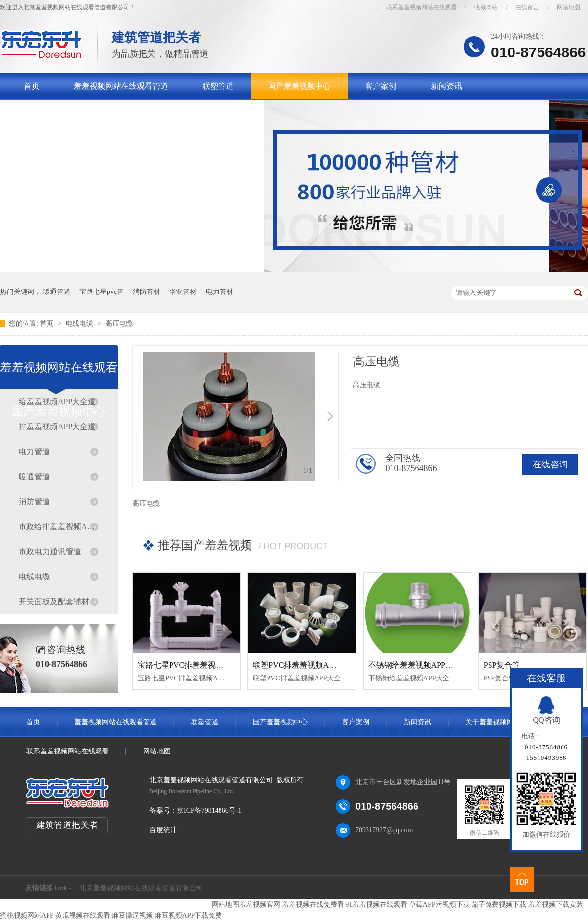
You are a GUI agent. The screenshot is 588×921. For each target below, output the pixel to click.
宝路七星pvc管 (101, 292)
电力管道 (34, 451)
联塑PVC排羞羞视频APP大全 (303, 665)
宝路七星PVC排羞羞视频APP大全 (196, 665)
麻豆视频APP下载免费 (189, 915)
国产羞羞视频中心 (299, 86)
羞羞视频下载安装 (556, 905)
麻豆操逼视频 (132, 915)
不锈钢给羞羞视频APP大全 (415, 665)
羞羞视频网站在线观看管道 (121, 86)
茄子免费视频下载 (499, 905)
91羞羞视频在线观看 (376, 905)
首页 (32, 86)
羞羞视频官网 (260, 905)
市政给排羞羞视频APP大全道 (58, 526)
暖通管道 (57, 292)
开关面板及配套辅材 (54, 601)
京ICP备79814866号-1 (209, 811)
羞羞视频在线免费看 (313, 905)
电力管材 (220, 292)
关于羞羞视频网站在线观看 (71, 111)
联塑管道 (218, 86)
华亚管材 (183, 292)
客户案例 (381, 86)
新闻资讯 (446, 86)
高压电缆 (119, 324)
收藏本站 (486, 7)
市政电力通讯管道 (50, 551)
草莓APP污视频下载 (440, 905)
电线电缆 (80, 324)
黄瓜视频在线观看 (83, 915)
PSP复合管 (502, 665)
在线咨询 (550, 464)
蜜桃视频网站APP (27, 915)
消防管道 (34, 501)
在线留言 (527, 7)
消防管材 (147, 292)
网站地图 (568, 7)
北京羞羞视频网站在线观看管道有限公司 (141, 888)
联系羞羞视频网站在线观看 (421, 7)
